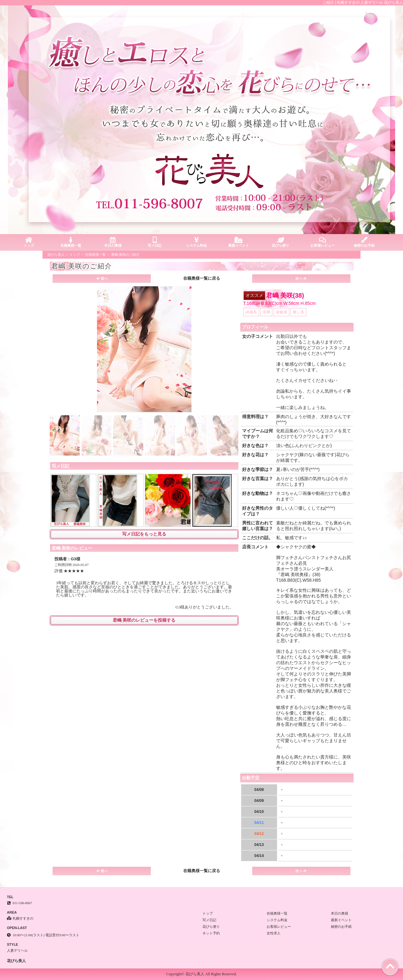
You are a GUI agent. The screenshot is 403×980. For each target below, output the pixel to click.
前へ (102, 278)
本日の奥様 (113, 242)
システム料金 (197, 242)
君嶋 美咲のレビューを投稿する (144, 620)
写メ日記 (155, 242)
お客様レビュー (323, 242)
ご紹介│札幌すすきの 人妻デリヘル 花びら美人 (363, 3)
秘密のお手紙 (364, 242)
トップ (29, 242)
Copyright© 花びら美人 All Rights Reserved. (201, 974)
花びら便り (280, 242)
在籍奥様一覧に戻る (202, 278)
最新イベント (238, 242)
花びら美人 (56, 255)
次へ (301, 278)
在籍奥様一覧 (71, 242)
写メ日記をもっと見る (144, 534)
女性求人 (274, 933)
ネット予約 (211, 933)
